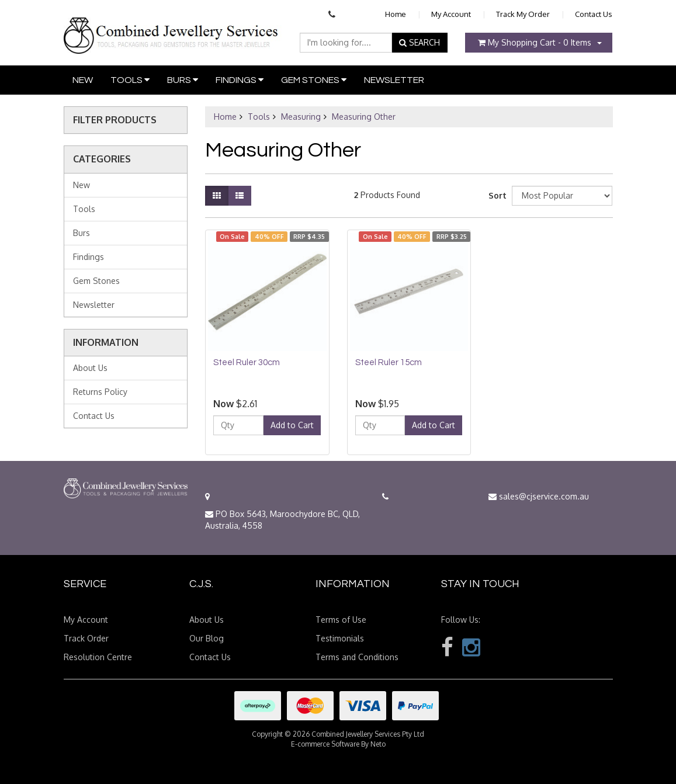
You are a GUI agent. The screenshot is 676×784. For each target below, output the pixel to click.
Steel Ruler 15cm (389, 362)
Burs (183, 80)
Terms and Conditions (357, 657)
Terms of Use (341, 620)
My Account (451, 14)
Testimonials (340, 638)
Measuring (301, 117)
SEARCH (420, 42)
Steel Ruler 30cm (247, 362)
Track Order (86, 638)
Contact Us (594, 14)
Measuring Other (364, 117)
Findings (240, 80)
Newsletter (394, 80)
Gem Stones (314, 80)
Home (396, 14)
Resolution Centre (98, 657)
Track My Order (523, 14)
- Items (535, 42)
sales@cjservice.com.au (539, 496)
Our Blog (207, 638)
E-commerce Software (325, 744)
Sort (496, 195)
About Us (90, 368)
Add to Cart (292, 425)
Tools (130, 80)
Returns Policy (100, 392)
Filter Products (115, 120)
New (83, 80)
